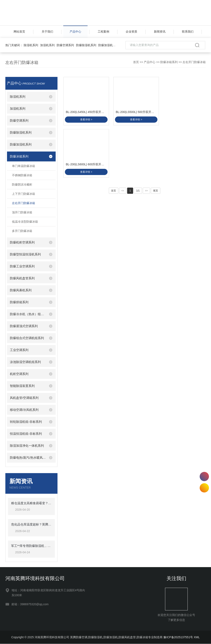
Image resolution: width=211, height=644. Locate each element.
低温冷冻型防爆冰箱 (25, 222)
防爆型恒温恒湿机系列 (25, 254)
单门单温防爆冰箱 (23, 166)
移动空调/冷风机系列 (24, 410)
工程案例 (103, 32)
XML (197, 637)
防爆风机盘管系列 (22, 278)
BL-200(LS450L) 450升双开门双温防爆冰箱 (86, 111)
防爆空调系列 (65, 45)
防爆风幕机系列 (21, 290)
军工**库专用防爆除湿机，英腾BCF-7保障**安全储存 (31, 546)
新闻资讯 (160, 32)
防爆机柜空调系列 (22, 242)
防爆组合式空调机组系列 (27, 338)
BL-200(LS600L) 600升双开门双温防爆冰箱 (184, 111)
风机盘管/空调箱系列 (24, 398)
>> (147, 169)
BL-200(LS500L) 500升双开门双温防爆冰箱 (135, 111)
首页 (136, 62)
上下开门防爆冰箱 (23, 194)
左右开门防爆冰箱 (194, 62)
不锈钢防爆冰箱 (22, 175)
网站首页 (19, 32)
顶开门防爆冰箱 (22, 212)
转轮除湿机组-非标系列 (26, 422)
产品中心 (75, 32)
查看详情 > (86, 119)
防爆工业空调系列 (22, 266)
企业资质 (131, 32)
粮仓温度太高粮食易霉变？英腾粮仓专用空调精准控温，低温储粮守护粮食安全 (31, 503)
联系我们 (188, 32)
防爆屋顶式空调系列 (24, 326)
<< (123, 169)
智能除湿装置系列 (22, 386)
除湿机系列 (31, 45)
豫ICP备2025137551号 (178, 637)
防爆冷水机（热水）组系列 (28, 314)
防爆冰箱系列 (169, 62)
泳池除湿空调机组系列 (25, 362)
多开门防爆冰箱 (22, 231)
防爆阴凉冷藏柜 (22, 185)
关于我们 (47, 32)
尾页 (156, 169)
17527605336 (204, 477)
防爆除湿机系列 (86, 45)
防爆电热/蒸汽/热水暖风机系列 (28, 458)
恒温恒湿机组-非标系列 (26, 434)
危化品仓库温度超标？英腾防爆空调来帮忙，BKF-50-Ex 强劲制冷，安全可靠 (31, 525)
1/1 (138, 169)
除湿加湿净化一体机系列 (27, 446)
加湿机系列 (47, 45)
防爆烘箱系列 (19, 302)
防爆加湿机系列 (108, 45)
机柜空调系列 (19, 374)
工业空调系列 (19, 350)
